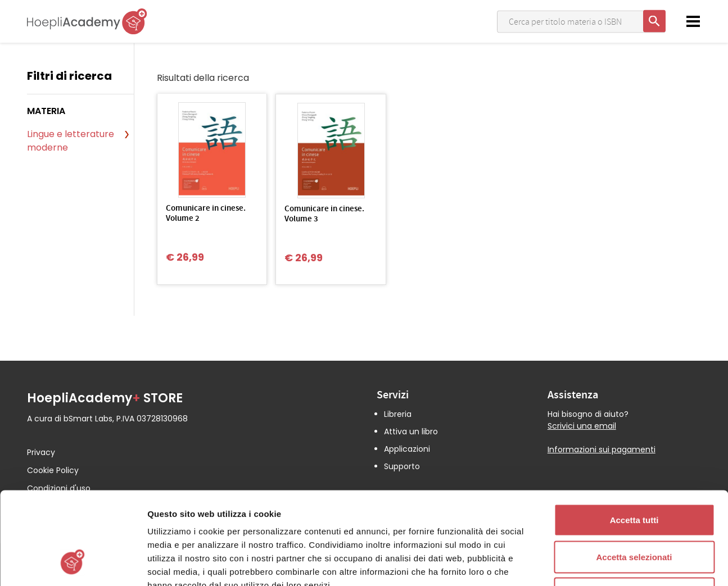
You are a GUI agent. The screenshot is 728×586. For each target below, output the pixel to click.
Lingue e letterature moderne (71, 141)
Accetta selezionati (634, 476)
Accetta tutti (634, 439)
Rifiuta (634, 512)
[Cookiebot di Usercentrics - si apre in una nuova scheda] (73, 564)
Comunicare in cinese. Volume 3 (315, 214)
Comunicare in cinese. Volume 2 (206, 214)
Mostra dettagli (591, 564)
